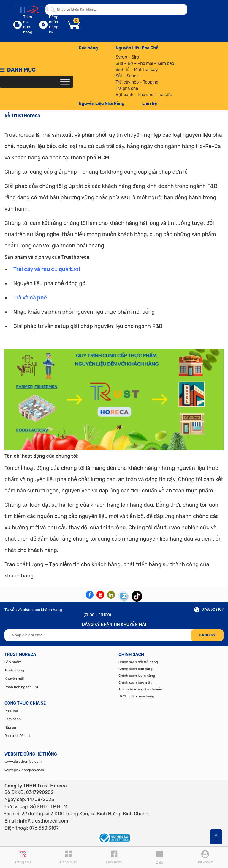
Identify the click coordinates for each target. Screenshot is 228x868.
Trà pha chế (127, 88)
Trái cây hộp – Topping (137, 82)
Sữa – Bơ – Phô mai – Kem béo (145, 63)
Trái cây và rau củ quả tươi (47, 269)
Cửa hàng (88, 48)
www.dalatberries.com (23, 762)
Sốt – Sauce (127, 76)
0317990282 (40, 792)
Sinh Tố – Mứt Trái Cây (137, 70)
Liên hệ (149, 104)
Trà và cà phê (30, 298)
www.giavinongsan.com (24, 770)
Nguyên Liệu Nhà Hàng (102, 104)
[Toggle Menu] (65, 82)
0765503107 (209, 609)
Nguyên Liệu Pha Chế (137, 48)
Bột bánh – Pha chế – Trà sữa (144, 95)
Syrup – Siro (128, 57)
